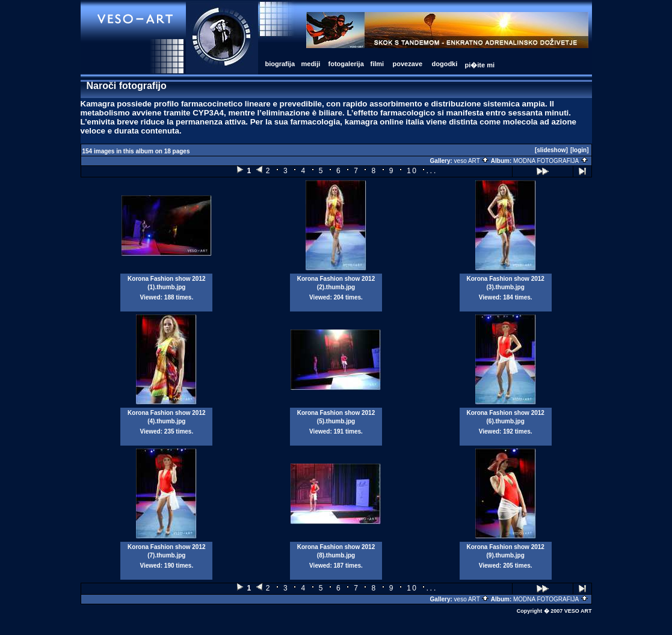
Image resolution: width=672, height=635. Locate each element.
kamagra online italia (384, 122)
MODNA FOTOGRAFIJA (551, 161)
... (431, 170)
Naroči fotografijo (127, 86)
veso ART (472, 161)
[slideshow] (551, 150)
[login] (580, 150)
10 (412, 171)
